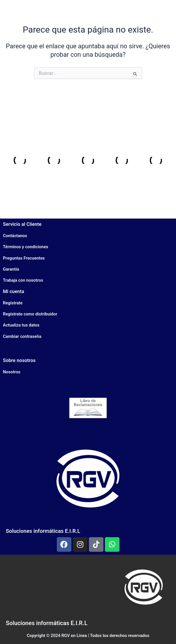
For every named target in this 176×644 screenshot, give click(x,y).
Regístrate (13, 303)
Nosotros (12, 372)
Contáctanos (15, 236)
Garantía (11, 269)
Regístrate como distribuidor (30, 314)
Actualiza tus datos (21, 325)
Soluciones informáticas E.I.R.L (43, 531)
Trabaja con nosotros (23, 280)
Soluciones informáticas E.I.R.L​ (47, 623)
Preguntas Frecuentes (24, 258)
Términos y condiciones (25, 247)
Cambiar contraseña (22, 336)
